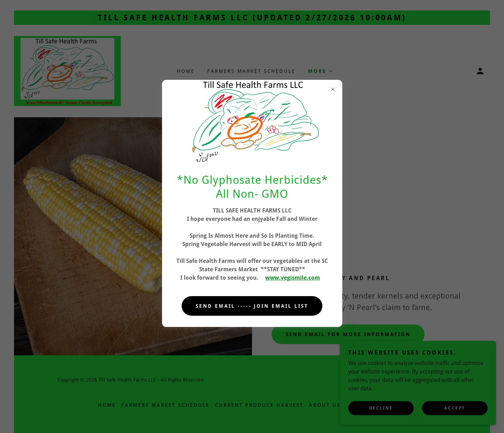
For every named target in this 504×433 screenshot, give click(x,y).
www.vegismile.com (293, 278)
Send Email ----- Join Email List (252, 306)
